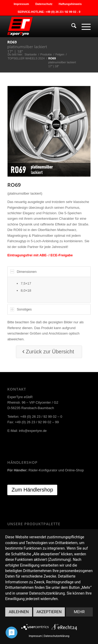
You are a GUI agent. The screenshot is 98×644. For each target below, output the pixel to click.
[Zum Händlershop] (32, 490)
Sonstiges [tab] (21, 309)
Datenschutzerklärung (57, 636)
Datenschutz (44, 4)
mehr (79, 612)
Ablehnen (19, 612)
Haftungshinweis (70, 4)
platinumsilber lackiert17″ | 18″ (27, 47)
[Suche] (71, 26)
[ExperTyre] (41, 26)
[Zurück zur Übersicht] (49, 352)
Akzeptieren (49, 612)
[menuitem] (21, 4)
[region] (49, 290)
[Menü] (83, 26)
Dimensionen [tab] (23, 271)
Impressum (21, 4)
